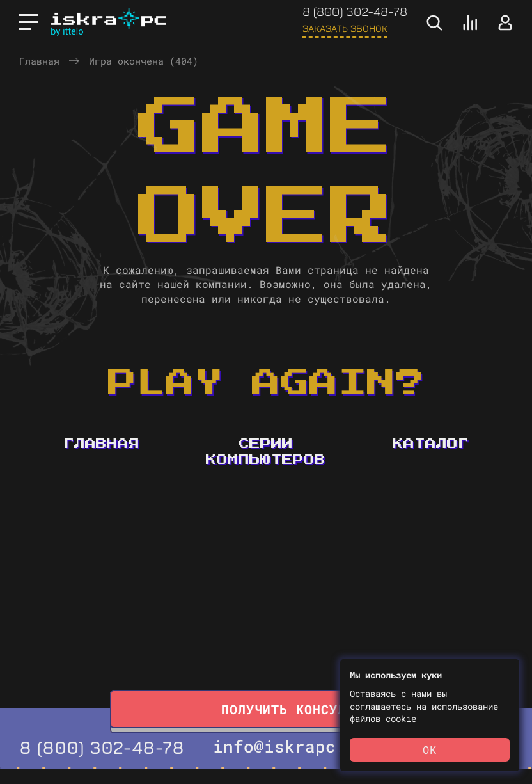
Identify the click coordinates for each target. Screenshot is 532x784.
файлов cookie (383, 718)
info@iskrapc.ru (290, 746)
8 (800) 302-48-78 (355, 11)
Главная (39, 61)
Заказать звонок (345, 28)
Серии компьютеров (266, 452)
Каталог (431, 444)
